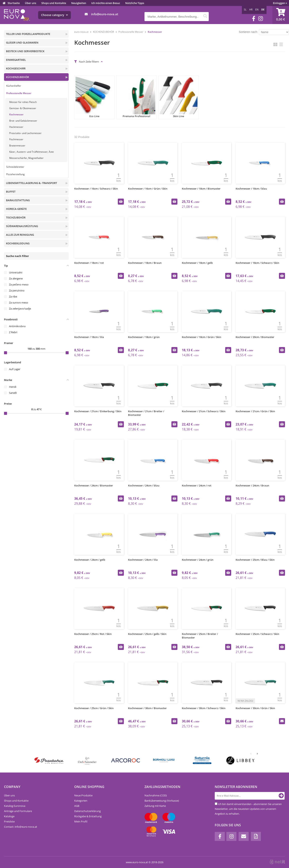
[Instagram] (261, 19)
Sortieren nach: (248, 32)
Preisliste (9, 821)
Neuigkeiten (79, 3)
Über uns (31, 3)
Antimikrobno (17, 326)
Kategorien (81, 801)
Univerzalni (16, 272)
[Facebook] (254, 19)
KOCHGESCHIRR (16, 68)
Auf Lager (15, 369)
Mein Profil (81, 821)
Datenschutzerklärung (88, 811)
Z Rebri (13, 332)
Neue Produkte (83, 795)
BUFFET (11, 192)
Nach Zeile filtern (89, 62)
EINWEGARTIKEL (16, 60)
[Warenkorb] (281, 15)
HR (251, 10)
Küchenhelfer (14, 86)
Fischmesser (16, 139)
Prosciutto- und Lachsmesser (25, 133)
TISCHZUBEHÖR (16, 217)
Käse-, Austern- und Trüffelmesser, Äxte (32, 152)
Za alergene (16, 278)
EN (257, 10)
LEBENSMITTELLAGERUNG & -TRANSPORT (32, 183)
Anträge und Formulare (18, 811)
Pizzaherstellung (15, 174)
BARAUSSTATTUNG (18, 200)
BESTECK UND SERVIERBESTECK (25, 51)
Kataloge (9, 816)
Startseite (14, 3)
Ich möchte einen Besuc (106, 3)
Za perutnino (17, 290)
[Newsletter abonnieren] (281, 796)
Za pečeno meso (19, 284)
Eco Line (94, 97)
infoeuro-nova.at (105, 14)
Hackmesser (16, 127)
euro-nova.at (81, 32)
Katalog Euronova (15, 806)
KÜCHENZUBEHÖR (17, 77)
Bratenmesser (17, 146)
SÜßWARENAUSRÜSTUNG (22, 226)
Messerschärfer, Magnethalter (26, 158)
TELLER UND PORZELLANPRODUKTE (28, 34)
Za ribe (13, 296)
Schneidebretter (15, 167)
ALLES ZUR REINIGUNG (20, 235)
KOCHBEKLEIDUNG (18, 243)
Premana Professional (136, 97)
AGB (77, 806)
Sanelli (13, 393)
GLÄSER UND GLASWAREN (22, 43)
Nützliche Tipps (135, 3)
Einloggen (280, 3)
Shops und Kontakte (54, 3)
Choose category (54, 15)
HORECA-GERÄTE (16, 209)
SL (245, 10)
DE (263, 10)
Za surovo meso (19, 303)
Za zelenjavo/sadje (20, 309)
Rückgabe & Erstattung (88, 816)
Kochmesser (16, 114)
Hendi (13, 387)
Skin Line (179, 97)
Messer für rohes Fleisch (23, 102)
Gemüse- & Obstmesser (23, 108)
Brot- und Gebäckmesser (23, 121)
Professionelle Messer (19, 93)
